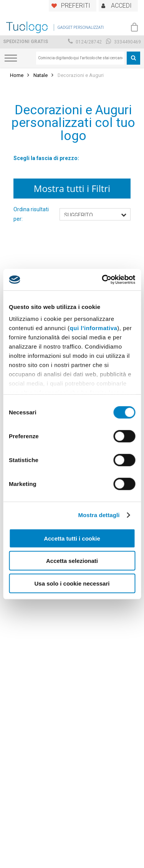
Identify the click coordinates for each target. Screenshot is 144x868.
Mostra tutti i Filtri (72, 188)
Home (17, 75)
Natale (41, 75)
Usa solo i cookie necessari (72, 583)
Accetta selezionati (72, 561)
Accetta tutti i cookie (72, 538)
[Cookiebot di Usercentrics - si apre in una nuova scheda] (103, 280)
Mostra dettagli (99, 515)
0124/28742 (85, 42)
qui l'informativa (94, 328)
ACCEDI (121, 6)
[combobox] (80, 58)
